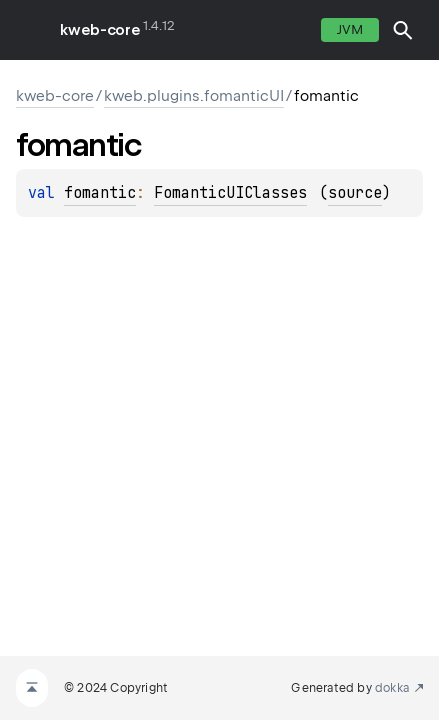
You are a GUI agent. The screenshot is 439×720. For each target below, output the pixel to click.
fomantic (100, 193)
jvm (350, 29)
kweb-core (100, 30)
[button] (403, 30)
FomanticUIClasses (230, 193)
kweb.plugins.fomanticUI (194, 96)
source (355, 193)
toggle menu (30, 30)
